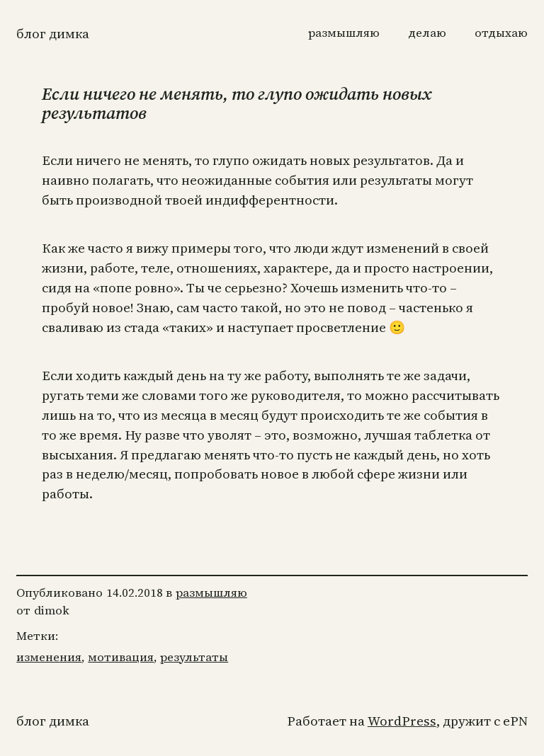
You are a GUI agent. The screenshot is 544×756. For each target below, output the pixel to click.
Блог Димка (53, 34)
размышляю (211, 593)
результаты (194, 657)
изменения (49, 657)
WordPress (402, 721)
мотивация (121, 657)
